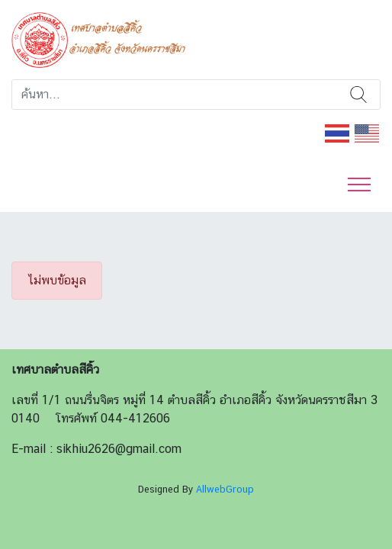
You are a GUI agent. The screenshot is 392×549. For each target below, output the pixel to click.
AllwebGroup (225, 489)
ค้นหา (358, 95)
